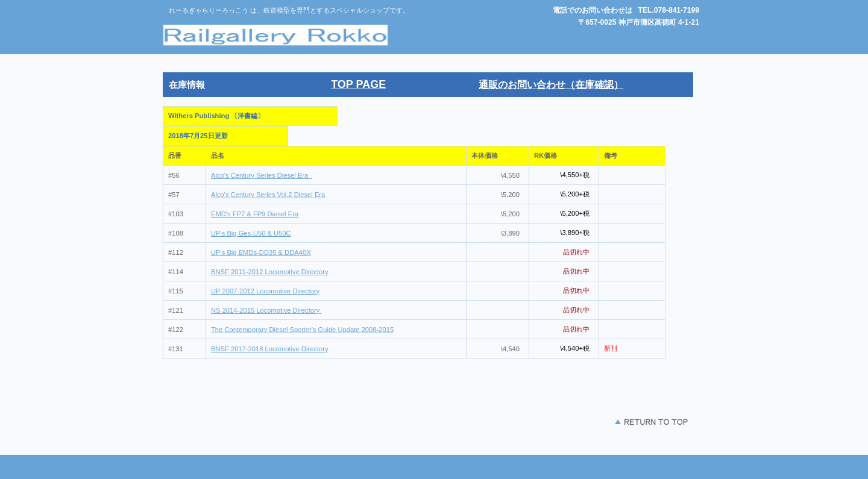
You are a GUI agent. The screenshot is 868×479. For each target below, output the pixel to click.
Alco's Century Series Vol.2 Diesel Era (268, 195)
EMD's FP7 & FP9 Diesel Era (255, 214)
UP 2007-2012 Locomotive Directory (265, 291)
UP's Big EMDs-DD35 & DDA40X (261, 252)
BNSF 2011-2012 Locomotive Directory (270, 272)
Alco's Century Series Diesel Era (262, 175)
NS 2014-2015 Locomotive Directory (266, 310)
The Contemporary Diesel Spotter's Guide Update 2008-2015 (302, 330)
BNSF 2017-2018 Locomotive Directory (270, 349)
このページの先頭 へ (615, 422)
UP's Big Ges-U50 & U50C (251, 233)
